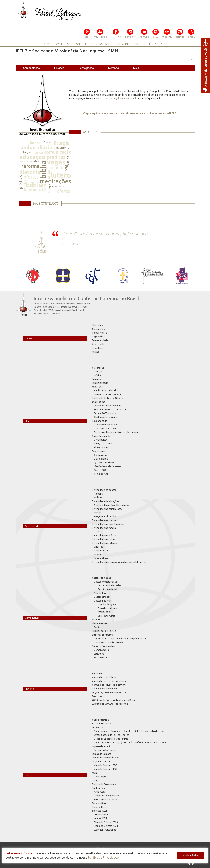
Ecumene (97, 379)
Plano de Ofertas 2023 (106, 822)
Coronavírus (100, 455)
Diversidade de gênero (104, 490)
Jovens (98, 554)
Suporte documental (103, 635)
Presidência (104, 612)
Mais (136, 68)
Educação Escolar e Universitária (111, 409)
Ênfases (59, 68)
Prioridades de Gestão (104, 631)
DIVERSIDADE (102, 44)
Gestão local (100, 593)
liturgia (62, 143)
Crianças (98, 547)
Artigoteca (100, 792)
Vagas (97, 780)
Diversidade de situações (105, 501)
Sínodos (96, 619)
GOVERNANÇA (127, 44)
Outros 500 (100, 470)
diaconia (30, 172)
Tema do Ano (101, 474)
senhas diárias (37, 147)
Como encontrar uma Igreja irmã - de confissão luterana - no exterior (131, 742)
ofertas (47, 142)
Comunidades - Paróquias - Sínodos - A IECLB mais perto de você (129, 731)
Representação (102, 657)
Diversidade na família (104, 528)
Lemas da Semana (102, 754)
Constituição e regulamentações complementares (120, 638)
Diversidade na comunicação (107, 509)
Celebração (98, 368)
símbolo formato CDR (106, 765)
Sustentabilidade (101, 436)
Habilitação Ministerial (106, 390)
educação (32, 157)
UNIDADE (81, 44)
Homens (98, 494)
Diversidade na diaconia (105, 520)
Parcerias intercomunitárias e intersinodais (117, 432)
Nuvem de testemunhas (105, 689)
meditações (55, 181)
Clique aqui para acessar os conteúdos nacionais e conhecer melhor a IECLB (130, 113)
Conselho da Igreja (107, 608)
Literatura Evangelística (106, 796)
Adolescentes (101, 550)
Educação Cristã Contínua (107, 406)
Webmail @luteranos (105, 830)
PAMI (97, 627)
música (37, 152)
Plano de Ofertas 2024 (106, 826)
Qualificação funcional (106, 417)
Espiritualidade (100, 383)
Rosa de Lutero (100, 807)
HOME (47, 44)
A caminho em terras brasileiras (109, 681)
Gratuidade (98, 344)
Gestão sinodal (102, 597)
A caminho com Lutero (104, 677)
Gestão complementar (106, 582)
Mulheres (99, 497)
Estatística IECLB (103, 815)
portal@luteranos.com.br (123, 98)
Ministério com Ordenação (108, 394)
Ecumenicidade (100, 340)
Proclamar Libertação (105, 799)
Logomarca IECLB (101, 761)
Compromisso (100, 333)
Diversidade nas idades (104, 543)
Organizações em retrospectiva (109, 692)
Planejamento (101, 447)
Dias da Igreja (101, 459)
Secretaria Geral (106, 616)
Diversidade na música (104, 535)
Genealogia (100, 777)
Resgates (97, 696)
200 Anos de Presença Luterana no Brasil (114, 700)
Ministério (97, 387)
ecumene (63, 147)
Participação (86, 68)
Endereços (98, 727)
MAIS (164, 44)
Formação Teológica (105, 413)
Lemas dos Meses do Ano (106, 758)
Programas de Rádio (105, 516)
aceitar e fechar (191, 855)
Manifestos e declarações (107, 466)
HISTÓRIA (149, 44)
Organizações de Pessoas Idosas (111, 735)
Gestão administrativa (109, 585)
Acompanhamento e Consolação (111, 505)
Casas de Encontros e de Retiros (111, 739)
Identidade (98, 325)
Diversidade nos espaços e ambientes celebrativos (119, 562)
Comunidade (99, 329)
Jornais (98, 512)
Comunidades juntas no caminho (109, 685)
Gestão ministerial (107, 589)
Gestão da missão (102, 578)
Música (98, 375)
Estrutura (99, 654)
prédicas (56, 157)
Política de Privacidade (104, 784)
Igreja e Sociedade (104, 462)
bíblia (43, 170)
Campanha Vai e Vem (105, 428)
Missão (96, 352)
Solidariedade (100, 421)
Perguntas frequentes (106, 750)
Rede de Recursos (102, 803)
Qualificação (99, 402)
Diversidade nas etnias (104, 539)
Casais (97, 531)
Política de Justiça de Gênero (107, 398)
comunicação (58, 152)
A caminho (98, 673)
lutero (35, 143)
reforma (30, 166)
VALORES (62, 44)
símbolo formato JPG (105, 769)
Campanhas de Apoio (105, 425)
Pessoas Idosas (102, 558)
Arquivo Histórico (101, 723)
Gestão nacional (102, 601)
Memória (114, 68)
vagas (56, 162)
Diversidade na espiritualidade (108, 524)
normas (25, 161)
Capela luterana (100, 720)
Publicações (98, 788)
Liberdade (97, 348)
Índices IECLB (101, 818)
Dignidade (98, 337)
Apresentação (31, 68)
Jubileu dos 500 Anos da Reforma (110, 704)
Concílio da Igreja (107, 604)
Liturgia (98, 371)
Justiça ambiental (103, 443)
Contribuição (101, 440)
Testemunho (99, 451)
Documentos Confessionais (108, 642)
